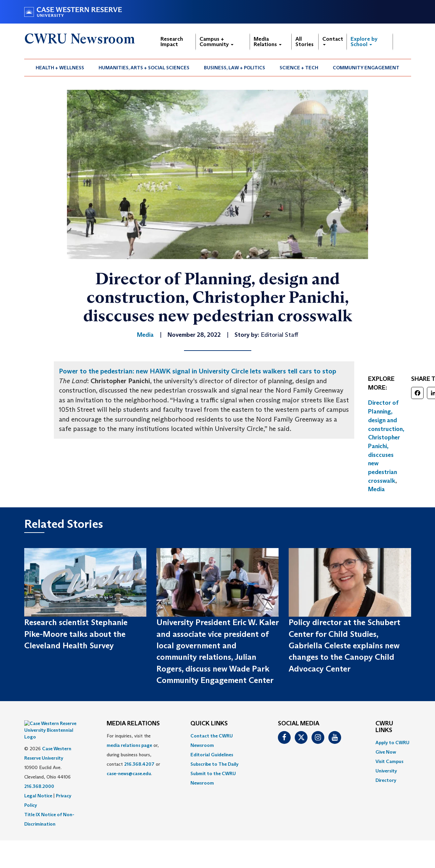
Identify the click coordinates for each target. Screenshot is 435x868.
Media (376, 489)
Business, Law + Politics (234, 68)
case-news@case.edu (129, 773)
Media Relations (268, 42)
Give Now (386, 752)
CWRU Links (384, 727)
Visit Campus (389, 761)
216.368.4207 (139, 764)
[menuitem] (60, 68)
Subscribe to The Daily (214, 764)
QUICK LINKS (209, 724)
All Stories (304, 42)
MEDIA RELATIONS (133, 724)
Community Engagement (366, 68)
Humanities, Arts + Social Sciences (144, 68)
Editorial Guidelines (212, 755)
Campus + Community (216, 42)
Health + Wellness (60, 68)
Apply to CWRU (392, 743)
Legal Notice (38, 779)
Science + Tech (299, 68)
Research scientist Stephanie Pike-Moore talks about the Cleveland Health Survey (76, 634)
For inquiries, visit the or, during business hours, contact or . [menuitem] (133, 755)
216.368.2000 (39, 769)
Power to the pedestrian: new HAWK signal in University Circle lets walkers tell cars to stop (197, 371)
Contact (333, 41)
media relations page (129, 745)
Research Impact (172, 42)
